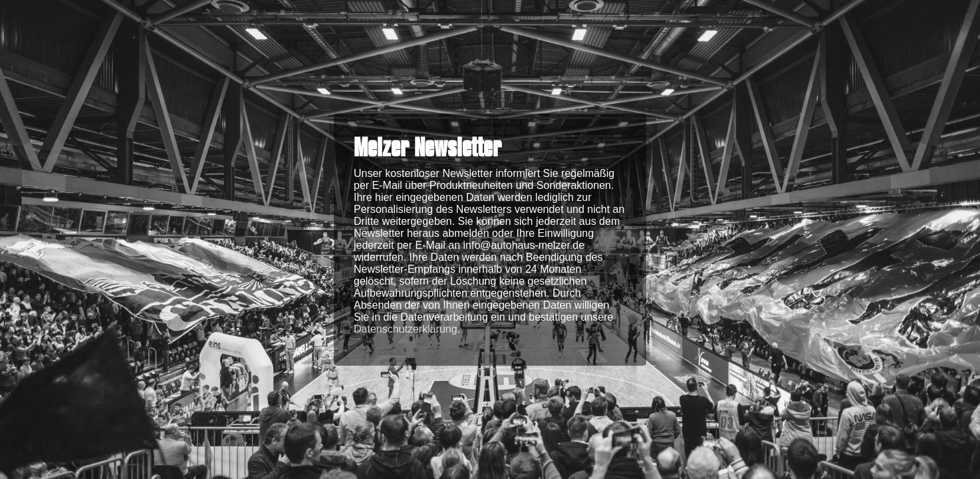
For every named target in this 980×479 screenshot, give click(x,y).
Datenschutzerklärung (406, 328)
